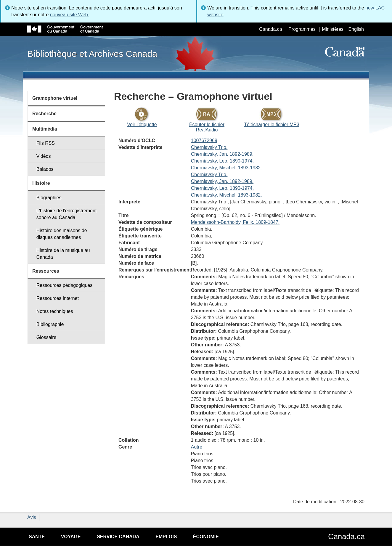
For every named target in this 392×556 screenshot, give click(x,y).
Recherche (44, 114)
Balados (45, 169)
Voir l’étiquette (142, 124)
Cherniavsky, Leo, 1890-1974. (222, 161)
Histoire (41, 183)
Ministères (333, 29)
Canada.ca (270, 29)
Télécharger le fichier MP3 (272, 124)
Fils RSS (46, 143)
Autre (197, 447)
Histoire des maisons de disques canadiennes (62, 234)
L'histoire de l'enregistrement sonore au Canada (67, 214)
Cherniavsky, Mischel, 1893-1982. (226, 168)
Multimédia (45, 129)
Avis (32, 517)
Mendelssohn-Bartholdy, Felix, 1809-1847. (235, 222)
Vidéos (44, 156)
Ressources (46, 271)
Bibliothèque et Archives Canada (92, 54)
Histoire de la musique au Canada (63, 254)
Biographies (49, 198)
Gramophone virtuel (55, 98)
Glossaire (46, 337)
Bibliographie (50, 324)
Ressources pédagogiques (64, 285)
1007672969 (204, 140)
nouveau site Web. (70, 15)
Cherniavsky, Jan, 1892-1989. (222, 154)
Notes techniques (55, 311)
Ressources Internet (58, 298)
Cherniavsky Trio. (209, 147)
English (356, 29)
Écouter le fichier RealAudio (207, 127)
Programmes (302, 29)
